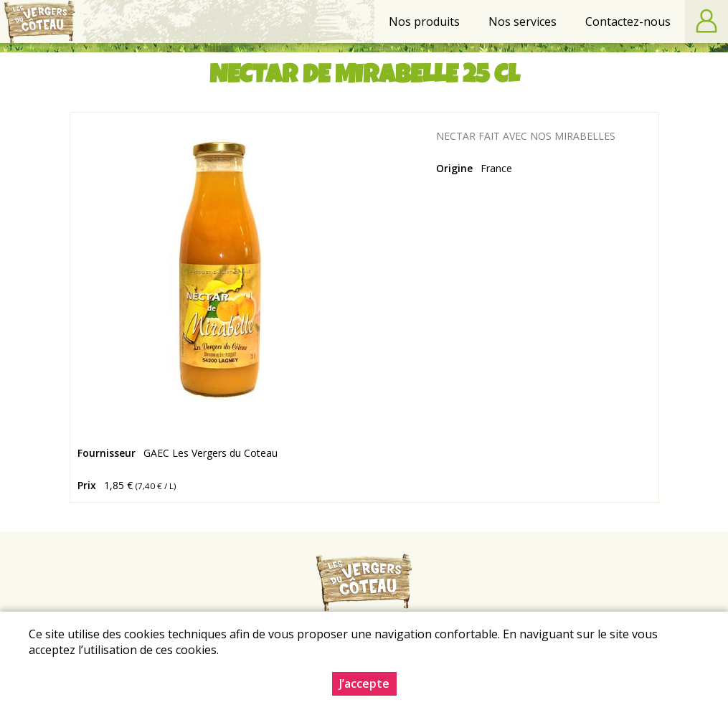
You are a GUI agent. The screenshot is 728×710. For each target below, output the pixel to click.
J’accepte (364, 683)
